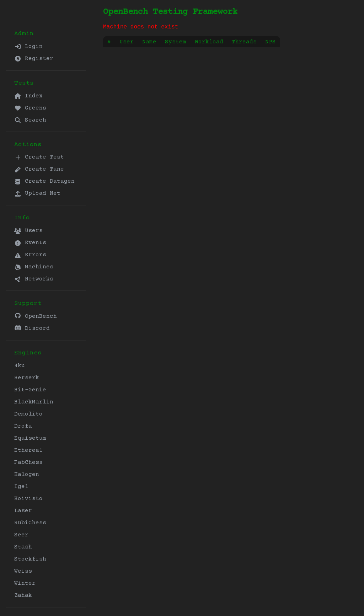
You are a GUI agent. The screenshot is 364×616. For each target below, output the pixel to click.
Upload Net (37, 193)
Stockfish (30, 559)
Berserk (27, 378)
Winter (25, 583)
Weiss (23, 571)
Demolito (28, 414)
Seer (21, 535)
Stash (23, 547)
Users (28, 231)
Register (34, 59)
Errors (30, 255)
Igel (21, 487)
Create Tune (39, 169)
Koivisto (28, 499)
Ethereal (28, 450)
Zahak (23, 595)
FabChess (28, 462)
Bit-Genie (30, 390)
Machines (34, 267)
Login (28, 47)
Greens (30, 108)
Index (28, 96)
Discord (32, 328)
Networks (34, 279)
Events (30, 243)
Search (30, 120)
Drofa (23, 426)
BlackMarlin (34, 402)
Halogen (27, 475)
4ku (20, 366)
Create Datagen (44, 181)
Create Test (39, 157)
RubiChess (30, 523)
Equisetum (30, 438)
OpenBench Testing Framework (170, 12)
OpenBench (36, 316)
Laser (23, 511)
